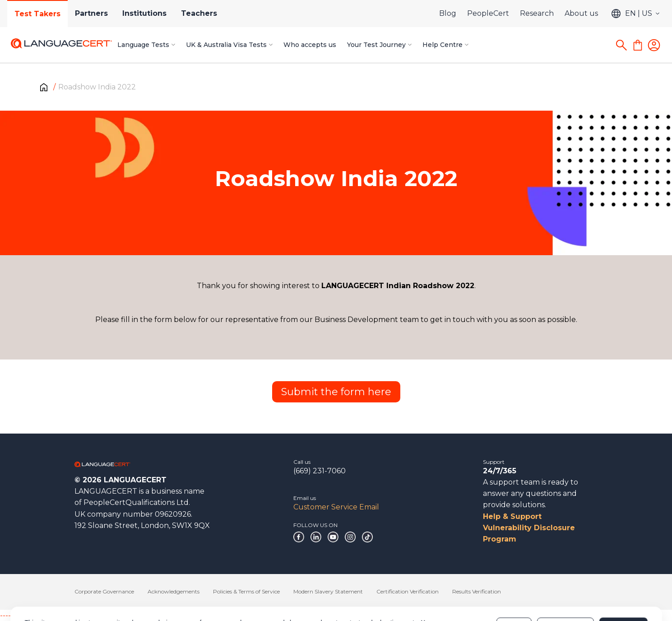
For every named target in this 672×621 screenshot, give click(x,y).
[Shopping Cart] (638, 45)
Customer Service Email (336, 507)
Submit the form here (336, 392)
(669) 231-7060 (320, 471)
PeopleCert (488, 13)
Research (537, 13)
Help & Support (512, 516)
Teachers (199, 13)
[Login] (654, 45)
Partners (91, 13)
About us (581, 13)
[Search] (621, 45)
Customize (565, 588)
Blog (448, 13)
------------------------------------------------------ (73, 615)
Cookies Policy (137, 593)
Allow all (623, 588)
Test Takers (37, 14)
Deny (514, 588)
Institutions (144, 13)
